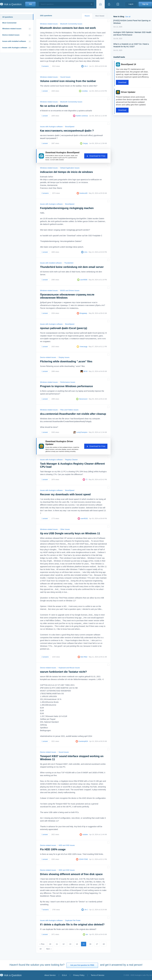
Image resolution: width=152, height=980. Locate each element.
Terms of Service (98, 975)
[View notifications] (109, 4)
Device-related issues (11, 35)
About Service (50, 975)
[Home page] (100, 4)
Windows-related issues (12, 29)
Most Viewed (100, 16)
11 (57, 944)
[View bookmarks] (118, 4)
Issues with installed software (14, 41)
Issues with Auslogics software (15, 48)
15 (84, 944)
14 (77, 944)
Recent (87, 16)
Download (122, 82)
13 (70, 944)
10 (50, 944)
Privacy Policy (79, 975)
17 (97, 944)
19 (40, 949)
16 (90, 944)
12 (64, 944)
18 (104, 944)
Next (48, 949)
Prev (43, 944)
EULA (64, 975)
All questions (8, 17)
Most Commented (9, 23)
